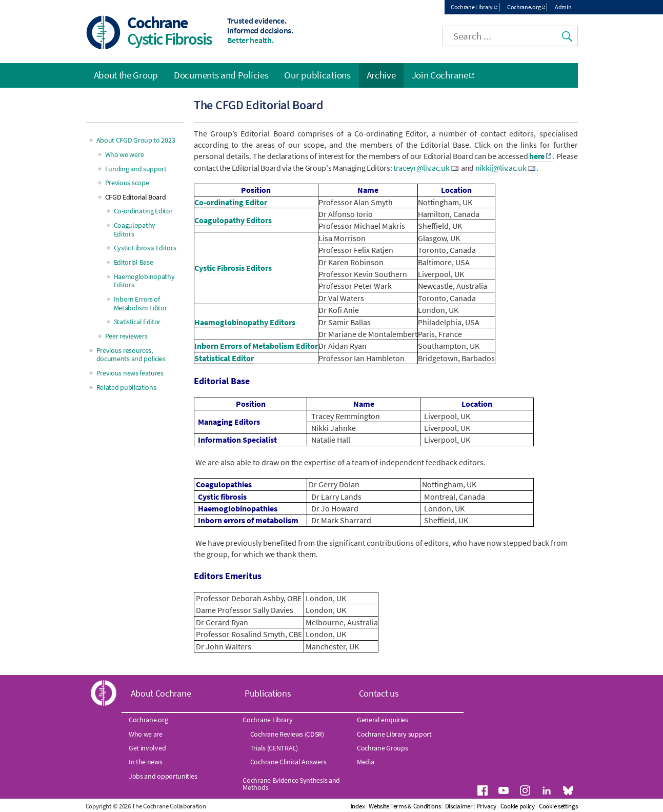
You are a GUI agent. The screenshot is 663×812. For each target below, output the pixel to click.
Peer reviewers (126, 336)
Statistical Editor (224, 358)
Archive (381, 75)
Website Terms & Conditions (405, 806)
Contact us (379, 693)
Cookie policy (518, 806)
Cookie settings (558, 806)
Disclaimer (459, 806)
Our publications (317, 75)
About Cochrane (161, 693)
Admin (563, 7)
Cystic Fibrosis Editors (233, 268)
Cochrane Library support (394, 734)
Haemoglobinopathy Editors (245, 322)
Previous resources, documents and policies (131, 355)
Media (366, 762)
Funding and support (136, 169)
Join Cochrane (440, 75)
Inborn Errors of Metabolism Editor (256, 346)
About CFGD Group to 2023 (136, 140)
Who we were (125, 154)
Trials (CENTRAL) (274, 748)
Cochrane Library (472, 7)
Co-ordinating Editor (231, 202)
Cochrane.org (524, 7)
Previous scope (127, 183)
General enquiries (383, 720)
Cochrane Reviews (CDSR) (287, 734)
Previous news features (130, 373)
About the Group (126, 75)
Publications (268, 693)
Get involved (147, 748)
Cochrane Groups (383, 748)
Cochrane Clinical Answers (288, 762)
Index (358, 806)
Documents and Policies (221, 75)
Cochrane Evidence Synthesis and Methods (291, 784)
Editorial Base (134, 262)
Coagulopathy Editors (233, 220)
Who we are (146, 734)
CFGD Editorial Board (136, 197)
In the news (146, 762)
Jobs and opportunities (163, 776)
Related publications (126, 387)
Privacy (487, 806)
